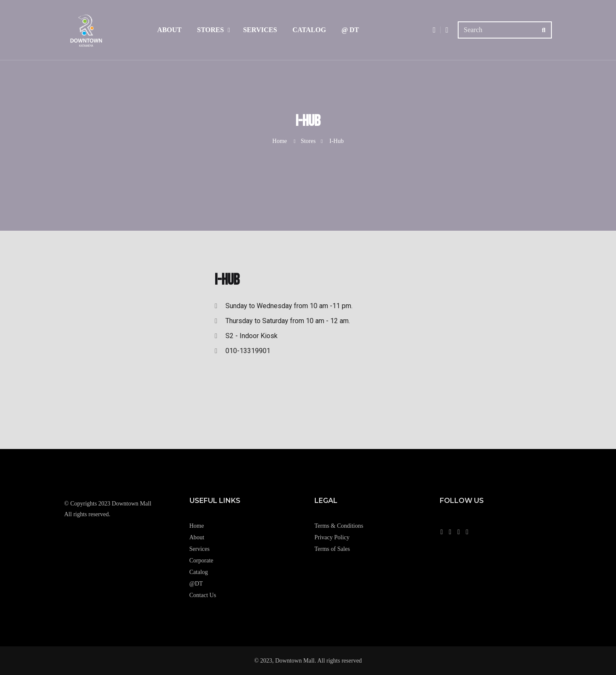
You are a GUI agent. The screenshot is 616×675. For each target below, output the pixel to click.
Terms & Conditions (339, 526)
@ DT (350, 30)
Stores (210, 30)
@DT (196, 584)
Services (260, 30)
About (170, 30)
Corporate (201, 561)
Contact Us (203, 595)
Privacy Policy (332, 537)
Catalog (309, 30)
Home (280, 141)
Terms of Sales (332, 549)
